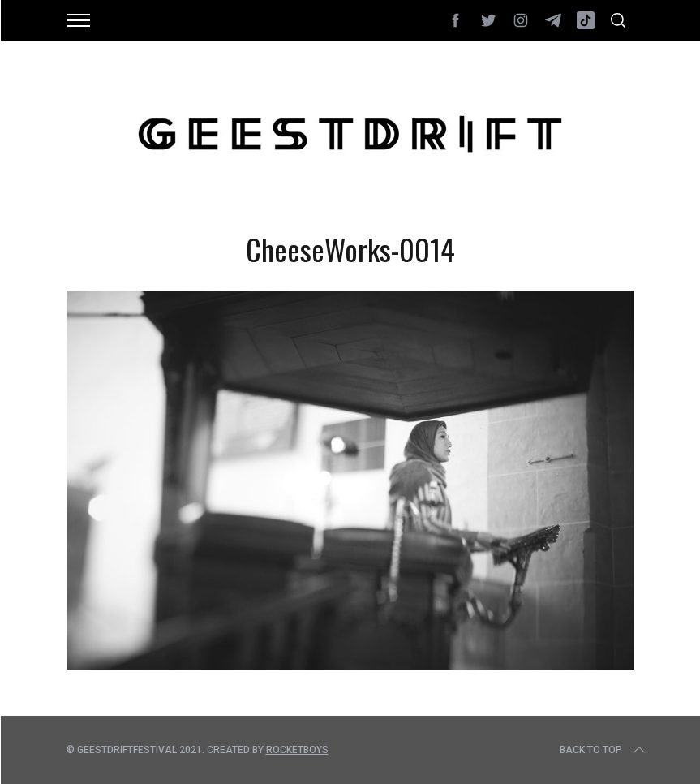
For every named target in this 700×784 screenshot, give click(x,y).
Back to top (604, 750)
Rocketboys (297, 750)
